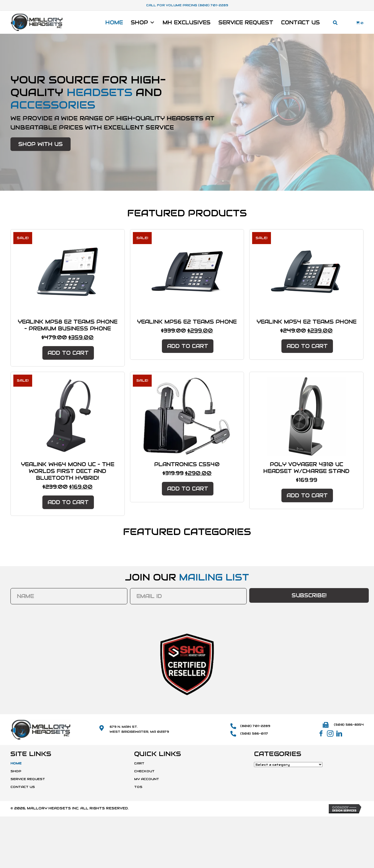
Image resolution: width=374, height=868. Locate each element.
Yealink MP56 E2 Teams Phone (187, 322)
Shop (143, 22)
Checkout (144, 771)
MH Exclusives (187, 22)
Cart (139, 763)
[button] (41, 144)
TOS (138, 787)
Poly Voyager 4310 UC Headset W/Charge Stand (306, 468)
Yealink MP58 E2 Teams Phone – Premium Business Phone (68, 325)
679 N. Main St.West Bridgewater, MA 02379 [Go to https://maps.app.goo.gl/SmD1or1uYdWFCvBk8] (139, 729)
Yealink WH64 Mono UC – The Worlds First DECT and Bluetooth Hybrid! (68, 471)
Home (114, 22)
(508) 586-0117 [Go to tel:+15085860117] (254, 733)
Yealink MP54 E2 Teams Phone (307, 322)
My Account (147, 779)
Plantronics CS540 (187, 464)
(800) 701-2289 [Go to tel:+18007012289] (255, 726)
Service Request (246, 22)
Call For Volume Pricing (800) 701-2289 (187, 5)
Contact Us (301, 22)
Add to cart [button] (68, 353)
